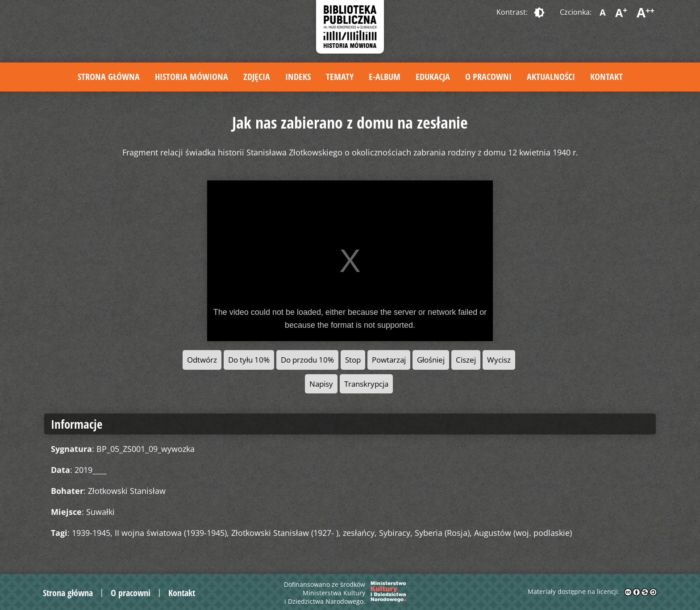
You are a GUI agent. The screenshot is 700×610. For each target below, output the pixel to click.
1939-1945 (91, 533)
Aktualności (551, 77)
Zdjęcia (257, 77)
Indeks (298, 77)
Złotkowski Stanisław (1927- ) (285, 533)
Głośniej (431, 360)
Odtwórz (202, 360)
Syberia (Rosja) (442, 533)
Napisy (321, 384)
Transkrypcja (366, 384)
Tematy (340, 77)
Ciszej (466, 360)
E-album (385, 77)
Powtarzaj (389, 360)
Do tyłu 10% (249, 360)
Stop (353, 360)
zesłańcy (359, 533)
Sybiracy (395, 533)
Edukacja (433, 77)
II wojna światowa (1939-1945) (171, 533)
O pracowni (488, 77)
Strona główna (109, 77)
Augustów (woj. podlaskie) (523, 533)
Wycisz (499, 360)
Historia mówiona (192, 77)
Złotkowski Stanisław (127, 491)
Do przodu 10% (307, 360)
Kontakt (606, 77)
